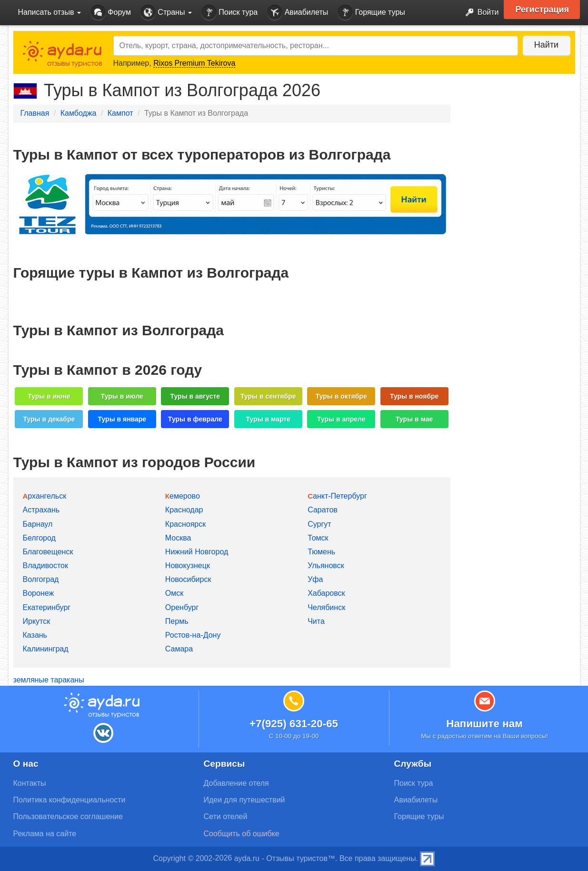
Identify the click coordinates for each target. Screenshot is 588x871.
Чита (316, 621)
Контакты (30, 783)
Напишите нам (484, 724)
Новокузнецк (188, 566)
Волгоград (41, 579)
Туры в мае (414, 419)
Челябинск (326, 607)
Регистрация (543, 10)
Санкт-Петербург (337, 496)
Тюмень (321, 552)
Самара (179, 649)
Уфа (315, 579)
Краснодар (184, 510)
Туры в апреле (341, 419)
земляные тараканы (49, 680)
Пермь (177, 621)
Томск (318, 538)
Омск (174, 593)
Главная (35, 113)
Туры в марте (268, 419)
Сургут (319, 524)
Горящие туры (371, 13)
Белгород (39, 538)
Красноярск (185, 524)
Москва (178, 538)
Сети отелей (226, 816)
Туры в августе (195, 396)
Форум (111, 13)
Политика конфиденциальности (70, 800)
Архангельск (45, 496)
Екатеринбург (47, 607)
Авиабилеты (298, 13)
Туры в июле (122, 396)
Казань (35, 635)
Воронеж (39, 593)
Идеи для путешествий (244, 800)
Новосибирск (188, 579)
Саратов (323, 510)
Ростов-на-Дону (193, 635)
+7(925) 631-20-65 (294, 724)
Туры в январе (122, 419)
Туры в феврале (195, 419)
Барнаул (38, 524)
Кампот (120, 113)
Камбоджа (79, 113)
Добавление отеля (236, 783)
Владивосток (45, 566)
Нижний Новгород (197, 552)
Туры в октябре (341, 396)
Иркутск (37, 621)
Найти (546, 45)
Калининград (46, 649)
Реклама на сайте (45, 834)
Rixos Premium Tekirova (194, 63)
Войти (479, 13)
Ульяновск (326, 566)
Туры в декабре (49, 419)
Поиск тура (229, 13)
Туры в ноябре (414, 396)
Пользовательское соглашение (68, 816)
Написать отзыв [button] (50, 12)
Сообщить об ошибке (242, 834)
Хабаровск (326, 593)
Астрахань (41, 510)
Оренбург (182, 607)
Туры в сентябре (268, 396)
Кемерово (183, 496)
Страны (166, 13)
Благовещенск (48, 552)
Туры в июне (49, 396)
